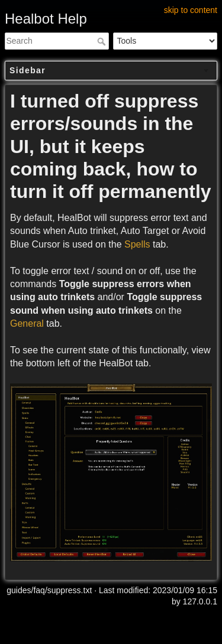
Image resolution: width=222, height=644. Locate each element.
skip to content (191, 10)
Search (103, 41)
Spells (137, 244)
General (27, 323)
